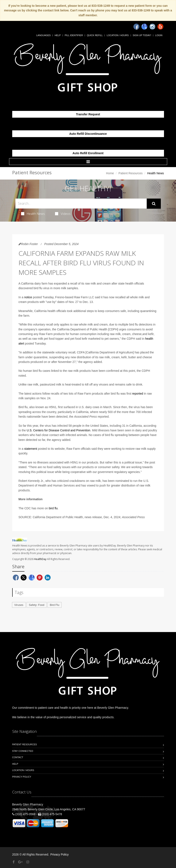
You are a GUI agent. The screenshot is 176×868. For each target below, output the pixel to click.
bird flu (53, 508)
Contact (18, 757)
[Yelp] (160, 27)
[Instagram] (152, 27)
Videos (63, 214)
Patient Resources (130, 173)
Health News (33, 214)
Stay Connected (23, 751)
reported (138, 394)
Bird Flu (54, 605)
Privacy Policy (22, 777)
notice (28, 297)
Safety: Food (37, 605)
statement (31, 449)
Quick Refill (95, 35)
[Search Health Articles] (81, 204)
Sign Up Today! (142, 35)
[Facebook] (136, 27)
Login (159, 35)
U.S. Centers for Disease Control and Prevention (58, 430)
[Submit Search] (154, 204)
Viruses (19, 605)
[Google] (144, 27)
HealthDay (40, 559)
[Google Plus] (20, 862)
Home (110, 173)
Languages (43, 35)
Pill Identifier (74, 35)
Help (58, 35)
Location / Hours (118, 35)
